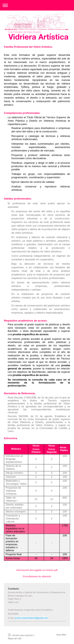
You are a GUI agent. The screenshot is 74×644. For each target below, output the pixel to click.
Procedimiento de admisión (37, 576)
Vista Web (61, 635)
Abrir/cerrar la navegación (37, 5)
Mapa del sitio (15, 638)
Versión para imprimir (21, 635)
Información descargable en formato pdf (37, 570)
